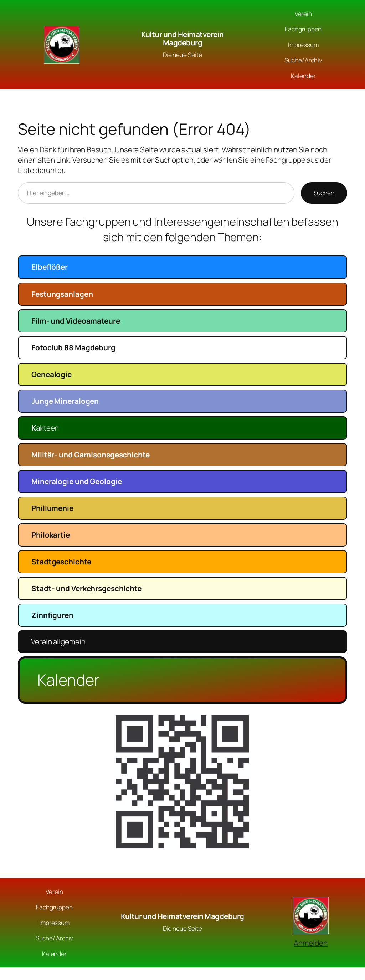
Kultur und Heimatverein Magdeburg (182, 38)
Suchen (324, 193)
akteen (45, 428)
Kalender (68, 680)
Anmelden (310, 943)
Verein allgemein (58, 641)
